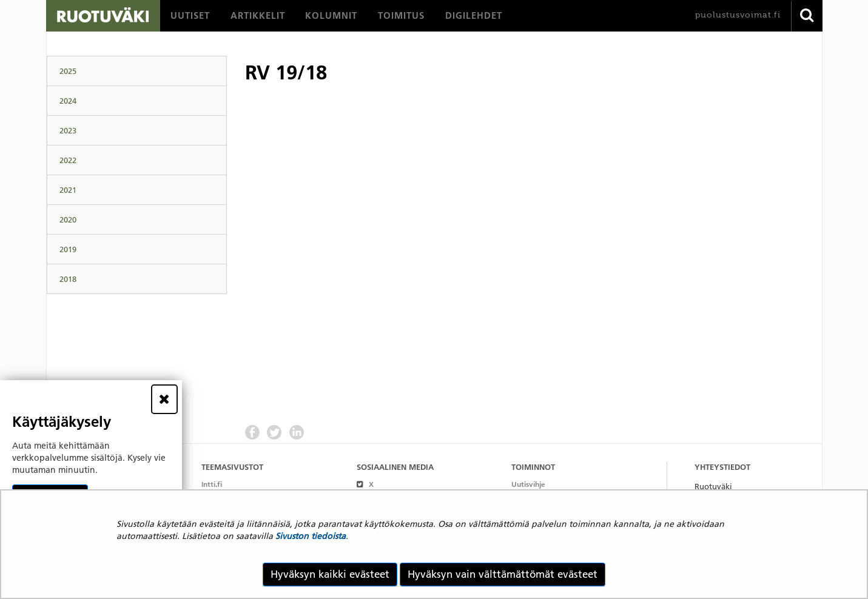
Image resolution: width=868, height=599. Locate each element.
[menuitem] (190, 16)
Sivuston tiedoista (311, 536)
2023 (68, 130)
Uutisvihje (528, 484)
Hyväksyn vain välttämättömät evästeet (503, 574)
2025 (68, 71)
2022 (68, 160)
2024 (68, 101)
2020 (68, 219)
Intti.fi (212, 484)
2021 (68, 190)
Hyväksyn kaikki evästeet (330, 574)
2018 (68, 279)
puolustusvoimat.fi (738, 15)
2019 (68, 249)
